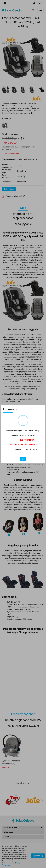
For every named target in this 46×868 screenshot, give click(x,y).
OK (23, 459)
